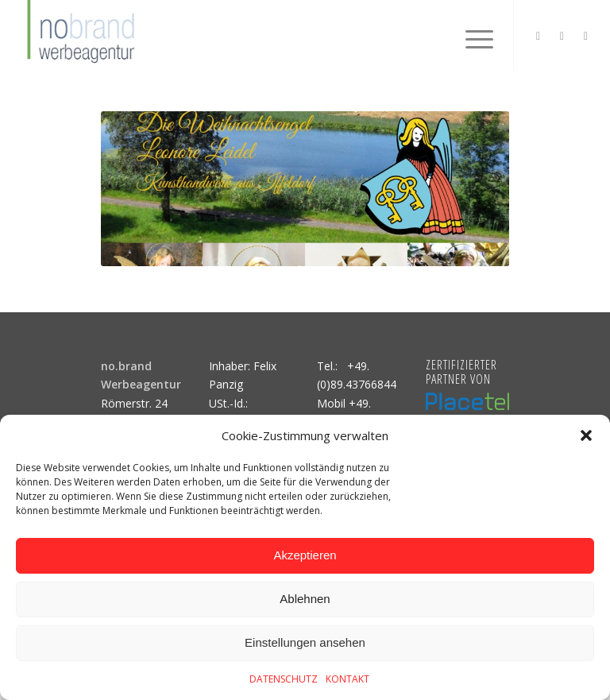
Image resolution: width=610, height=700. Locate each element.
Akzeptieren (305, 555)
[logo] (79, 36)
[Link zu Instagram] (539, 36)
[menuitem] (471, 36)
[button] (586, 435)
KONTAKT (347, 679)
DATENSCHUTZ (284, 679)
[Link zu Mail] (586, 36)
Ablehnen (305, 599)
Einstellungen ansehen (305, 642)
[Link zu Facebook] (562, 36)
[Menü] (471, 36)
